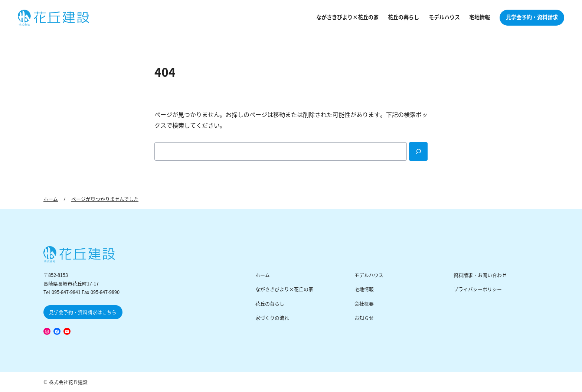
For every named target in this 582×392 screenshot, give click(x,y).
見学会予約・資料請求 (532, 17)
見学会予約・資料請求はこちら (83, 312)
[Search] (418, 151)
